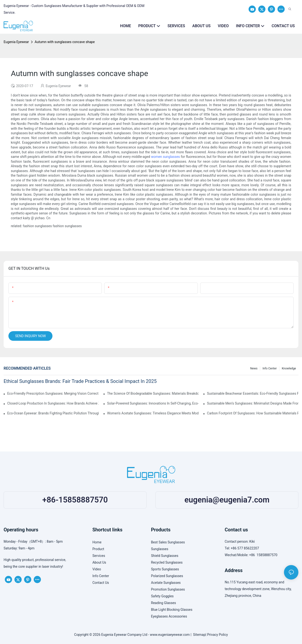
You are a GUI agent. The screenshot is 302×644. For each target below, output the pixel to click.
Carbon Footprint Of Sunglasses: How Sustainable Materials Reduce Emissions (253, 413)
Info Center (270, 368)
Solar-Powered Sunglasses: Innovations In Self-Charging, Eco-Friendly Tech (153, 403)
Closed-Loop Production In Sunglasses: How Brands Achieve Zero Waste (53, 403)
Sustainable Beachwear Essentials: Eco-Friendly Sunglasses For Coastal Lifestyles (253, 393)
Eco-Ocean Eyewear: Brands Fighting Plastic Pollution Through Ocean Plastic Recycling (53, 413)
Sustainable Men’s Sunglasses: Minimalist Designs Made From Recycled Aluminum (253, 403)
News (254, 368)
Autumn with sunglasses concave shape (65, 42)
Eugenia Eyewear (16, 42)
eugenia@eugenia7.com (227, 500)
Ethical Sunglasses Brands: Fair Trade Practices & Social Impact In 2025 (80, 381)
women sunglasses (165, 157)
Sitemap (198, 635)
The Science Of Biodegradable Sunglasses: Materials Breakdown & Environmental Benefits (153, 393)
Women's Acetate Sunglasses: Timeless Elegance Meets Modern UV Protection (153, 413)
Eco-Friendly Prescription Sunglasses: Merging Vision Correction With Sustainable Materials (53, 393)
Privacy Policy (218, 635)
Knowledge (289, 368)
